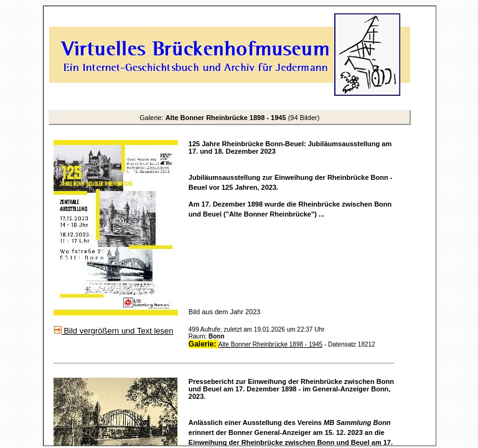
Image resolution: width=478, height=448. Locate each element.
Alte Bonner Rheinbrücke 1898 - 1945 (270, 344)
